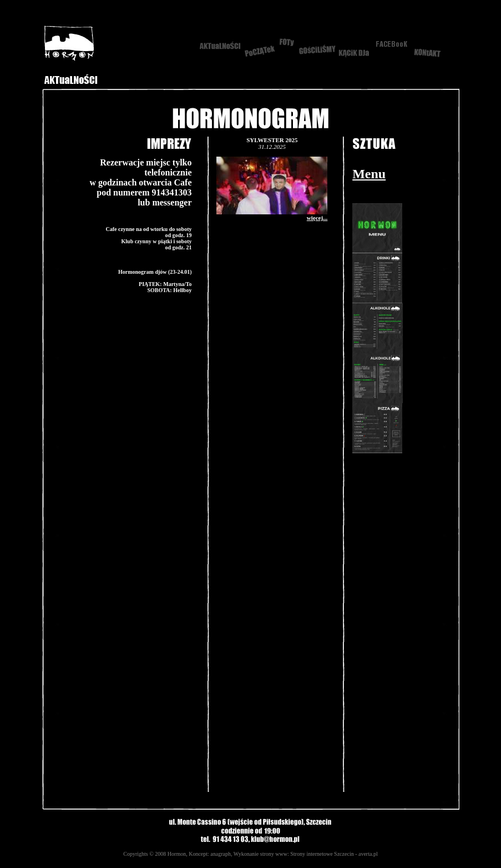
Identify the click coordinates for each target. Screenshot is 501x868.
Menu (369, 174)
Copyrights (135, 854)
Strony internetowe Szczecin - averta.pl (334, 854)
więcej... (317, 218)
